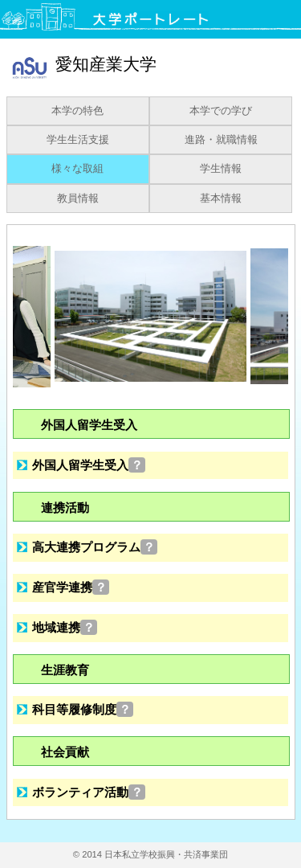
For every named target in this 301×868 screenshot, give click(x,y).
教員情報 (78, 199)
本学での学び (221, 111)
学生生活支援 (78, 140)
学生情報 (221, 169)
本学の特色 (77, 111)
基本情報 (221, 199)
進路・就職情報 (221, 140)
